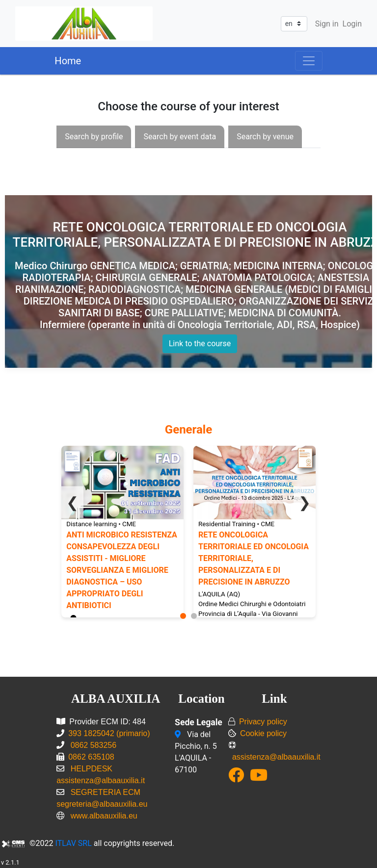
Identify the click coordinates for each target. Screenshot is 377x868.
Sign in (327, 24)
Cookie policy (263, 733)
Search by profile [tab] (94, 137)
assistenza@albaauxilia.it (276, 757)
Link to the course (200, 344)
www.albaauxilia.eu (104, 816)
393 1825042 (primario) (109, 733)
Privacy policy (263, 722)
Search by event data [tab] (180, 137)
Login (352, 24)
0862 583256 (92, 745)
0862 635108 (91, 757)
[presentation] (94, 137)
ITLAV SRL (74, 843)
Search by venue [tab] (265, 137)
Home (68, 61)
